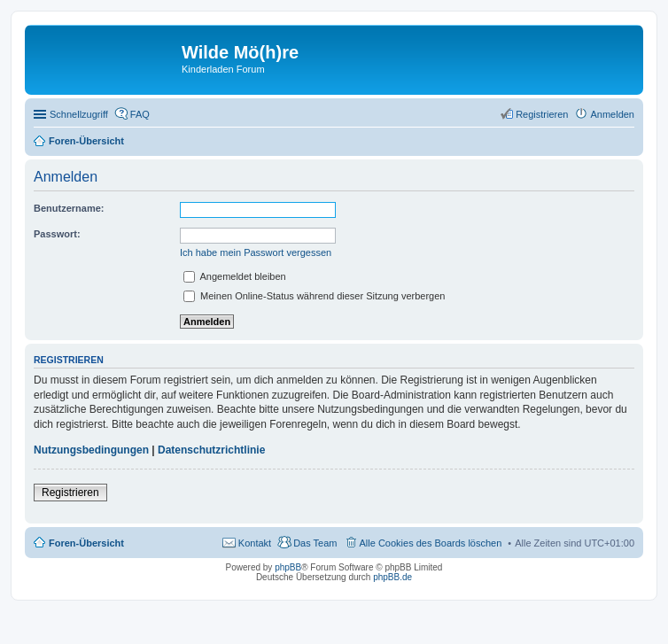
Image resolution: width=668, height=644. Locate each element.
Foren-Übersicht (86, 543)
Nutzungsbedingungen (91, 450)
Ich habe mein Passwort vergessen (256, 252)
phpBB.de (392, 577)
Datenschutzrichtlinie (211, 450)
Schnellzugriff (79, 114)
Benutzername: (69, 208)
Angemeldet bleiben (235, 276)
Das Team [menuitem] (315, 543)
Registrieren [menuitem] (542, 114)
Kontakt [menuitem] (255, 543)
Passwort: (57, 234)
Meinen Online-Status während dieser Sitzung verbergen (314, 296)
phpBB (288, 567)
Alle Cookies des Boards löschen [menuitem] (431, 543)
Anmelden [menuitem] (612, 114)
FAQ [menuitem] (140, 114)
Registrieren (70, 493)
